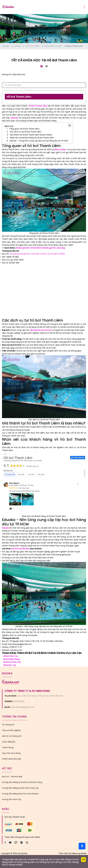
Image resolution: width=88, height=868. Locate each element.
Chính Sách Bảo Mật (12, 759)
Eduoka (6, 46)
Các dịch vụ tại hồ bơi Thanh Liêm (26, 132)
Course (17, 46)
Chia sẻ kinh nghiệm (12, 730)
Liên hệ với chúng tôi (12, 736)
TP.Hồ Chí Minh (32, 46)
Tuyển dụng (8, 747)
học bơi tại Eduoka (20, 549)
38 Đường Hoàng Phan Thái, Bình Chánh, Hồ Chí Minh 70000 (37, 254)
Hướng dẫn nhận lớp (12, 799)
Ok (83, 860)
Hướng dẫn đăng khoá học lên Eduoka (20, 794)
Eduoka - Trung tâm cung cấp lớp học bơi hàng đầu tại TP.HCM (39, 141)
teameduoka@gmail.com (23, 707)
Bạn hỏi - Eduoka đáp (12, 777)
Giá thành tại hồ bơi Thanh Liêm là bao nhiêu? (31, 135)
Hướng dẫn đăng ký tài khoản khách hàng (22, 782)
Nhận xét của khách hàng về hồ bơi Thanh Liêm (32, 138)
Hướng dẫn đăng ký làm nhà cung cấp (20, 788)
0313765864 (19, 701)
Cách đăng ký (9, 742)
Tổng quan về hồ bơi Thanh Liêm (24, 129)
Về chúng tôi (8, 725)
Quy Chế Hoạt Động (11, 753)
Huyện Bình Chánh (53, 46)
